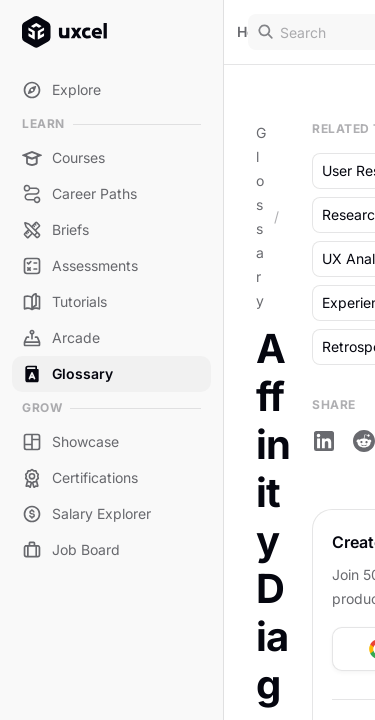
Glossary (261, 216)
